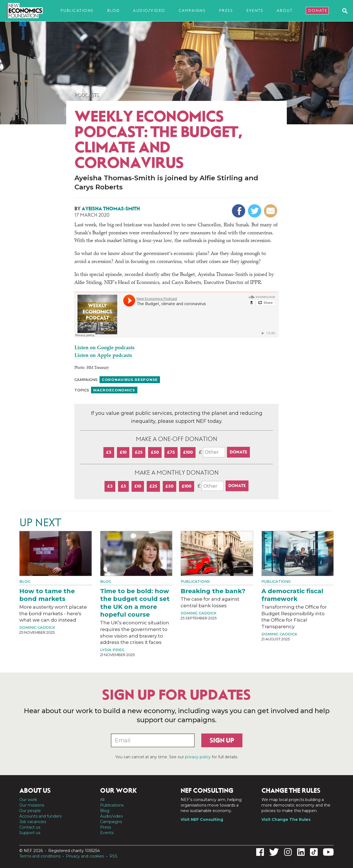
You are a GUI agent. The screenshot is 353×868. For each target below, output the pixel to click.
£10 (123, 452)
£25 (139, 452)
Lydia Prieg (112, 650)
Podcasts (87, 95)
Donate (318, 10)
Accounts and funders (40, 816)
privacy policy (198, 757)
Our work (28, 800)
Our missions (32, 805)
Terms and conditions (40, 856)
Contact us (30, 827)
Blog (113, 10)
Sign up (222, 740)
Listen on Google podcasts (105, 348)
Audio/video (149, 10)
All (102, 800)
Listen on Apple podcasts (103, 356)
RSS (113, 856)
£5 (109, 452)
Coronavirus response (130, 380)
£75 (171, 452)
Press (226, 10)
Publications (77, 10)
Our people (30, 811)
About (285, 10)
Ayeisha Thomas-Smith (111, 209)
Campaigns (192, 10)
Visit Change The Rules (286, 819)
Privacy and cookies (85, 856)
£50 (155, 452)
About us (35, 791)
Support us (30, 833)
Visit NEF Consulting (202, 819)
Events (255, 10)
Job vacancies (33, 822)
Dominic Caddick (37, 627)
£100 (188, 452)
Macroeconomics (114, 390)
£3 (110, 486)
